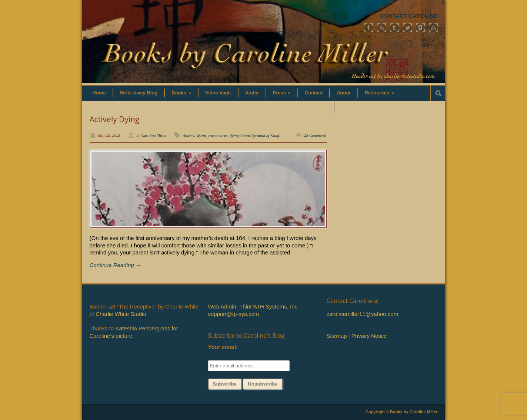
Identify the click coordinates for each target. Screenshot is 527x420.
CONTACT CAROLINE (409, 16)
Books (181, 93)
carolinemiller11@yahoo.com (363, 314)
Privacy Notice (369, 336)
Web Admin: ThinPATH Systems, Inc (253, 306)
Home (99, 93)
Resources (379, 93)
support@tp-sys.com (234, 314)
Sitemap (337, 336)
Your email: (223, 347)
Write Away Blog (139, 93)
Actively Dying (115, 119)
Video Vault (218, 93)
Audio (252, 93)
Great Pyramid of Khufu (261, 136)
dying (234, 136)
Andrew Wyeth (194, 136)
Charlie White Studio (121, 314)
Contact (314, 93)
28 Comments (315, 135)
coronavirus (218, 136)
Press (282, 93)
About (344, 93)
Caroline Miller (154, 135)
